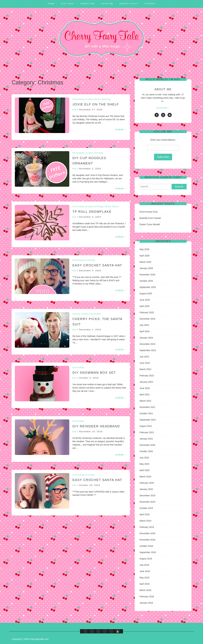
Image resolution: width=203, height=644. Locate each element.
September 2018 (148, 552)
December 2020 (147, 445)
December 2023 (147, 344)
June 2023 (145, 363)
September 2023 (148, 350)
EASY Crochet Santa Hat (97, 265)
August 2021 (146, 426)
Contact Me (87, 4)
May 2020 (144, 464)
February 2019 (147, 527)
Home (51, 4)
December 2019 (147, 496)
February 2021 (147, 432)
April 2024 (145, 331)
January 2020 (146, 489)
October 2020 (146, 451)
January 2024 (146, 338)
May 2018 (144, 578)
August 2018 (146, 559)
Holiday (99, 153)
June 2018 (145, 571)
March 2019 (145, 521)
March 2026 (145, 262)
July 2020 (144, 458)
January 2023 (146, 382)
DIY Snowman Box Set (94, 373)
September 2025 (148, 287)
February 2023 (147, 376)
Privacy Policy (129, 4)
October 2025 (146, 281)
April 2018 (145, 584)
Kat (75, 110)
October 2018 (146, 546)
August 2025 (146, 294)
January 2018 (146, 603)
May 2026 (144, 249)
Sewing (106, 99)
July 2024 (144, 325)
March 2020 (145, 477)
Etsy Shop (67, 4)
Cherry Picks (80, 314)
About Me (107, 4)
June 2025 (145, 300)
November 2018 (147, 540)
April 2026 (145, 256)
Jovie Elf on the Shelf (96, 104)
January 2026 (146, 268)
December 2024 (147, 319)
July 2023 (144, 357)
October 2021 (146, 413)
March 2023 (145, 369)
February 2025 (147, 312)
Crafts (89, 99)
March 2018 (145, 590)
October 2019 (146, 508)
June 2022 (145, 388)
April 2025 (145, 306)
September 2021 (148, 420)
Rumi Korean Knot (149, 212)
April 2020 (145, 470)
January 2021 (146, 439)
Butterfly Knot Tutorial (150, 218)
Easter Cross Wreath (150, 224)
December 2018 (147, 533)
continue (121, 129)
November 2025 (147, 275)
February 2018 (147, 597)
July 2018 (144, 565)
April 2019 (145, 514)
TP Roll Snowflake (92, 212)
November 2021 (147, 407)
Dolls (97, 99)
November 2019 (147, 502)
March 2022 (145, 401)
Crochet (90, 260)
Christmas (79, 99)
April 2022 (145, 395)
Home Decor (112, 206)
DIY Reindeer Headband (96, 426)
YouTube (150, 4)
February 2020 (147, 483)
